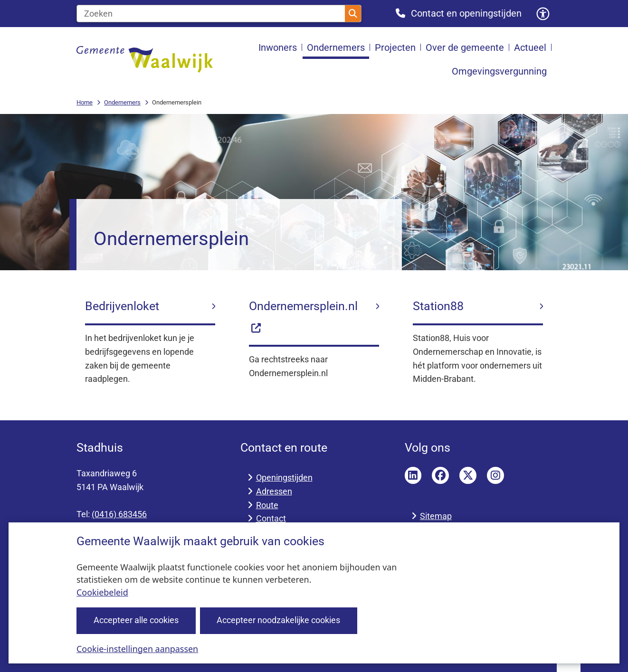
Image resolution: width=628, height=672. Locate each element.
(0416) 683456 (119, 514)
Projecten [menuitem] (395, 47)
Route (267, 505)
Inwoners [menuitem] (278, 47)
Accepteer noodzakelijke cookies (278, 620)
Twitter (468, 475)
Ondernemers (122, 102)
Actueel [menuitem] (530, 47)
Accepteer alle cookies (136, 620)
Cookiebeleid (102, 592)
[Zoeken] (211, 14)
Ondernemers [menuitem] (336, 47)
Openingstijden (284, 478)
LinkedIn (413, 475)
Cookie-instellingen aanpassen (137, 648)
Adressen (274, 491)
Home (85, 102)
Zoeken (353, 14)
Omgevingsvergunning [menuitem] (499, 71)
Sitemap (436, 516)
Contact (271, 518)
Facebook (440, 475)
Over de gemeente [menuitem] (465, 47)
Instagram (495, 475)
